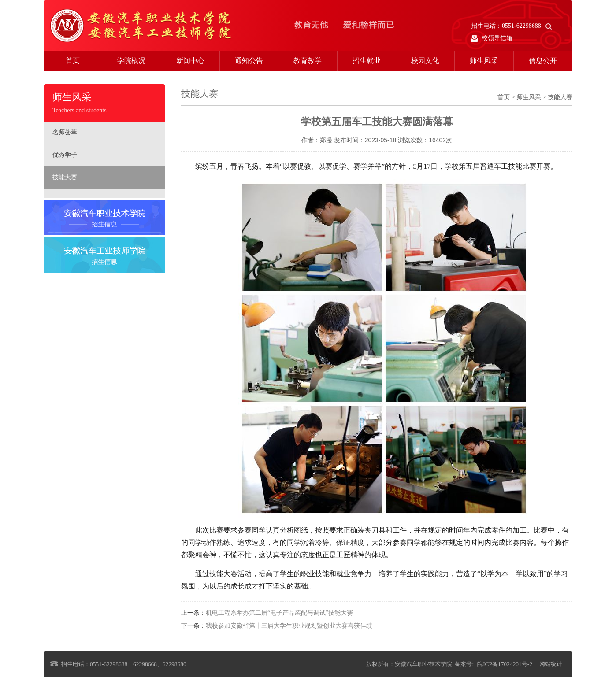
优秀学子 (65, 155)
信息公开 (543, 61)
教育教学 (308, 61)
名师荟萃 (65, 132)
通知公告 (249, 61)
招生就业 (367, 61)
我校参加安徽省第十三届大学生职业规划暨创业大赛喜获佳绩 (289, 626)
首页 (73, 61)
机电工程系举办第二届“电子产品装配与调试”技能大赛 (279, 613)
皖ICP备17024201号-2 (505, 664)
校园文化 (425, 61)
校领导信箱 (492, 38)
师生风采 (484, 61)
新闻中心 (190, 61)
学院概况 (131, 61)
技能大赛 (65, 177)
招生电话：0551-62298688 (511, 26)
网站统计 (551, 664)
